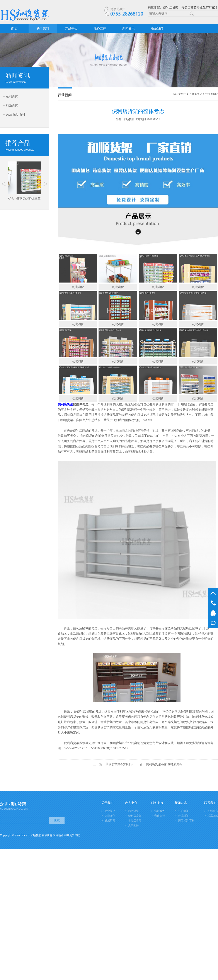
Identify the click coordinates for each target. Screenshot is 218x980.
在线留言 (213, 623)
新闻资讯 (128, 28)
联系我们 (157, 28)
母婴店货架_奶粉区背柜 (108, 293)
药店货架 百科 (16, 114)
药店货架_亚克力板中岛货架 (150, 367)
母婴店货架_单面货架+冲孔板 (191, 367)
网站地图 (58, 835)
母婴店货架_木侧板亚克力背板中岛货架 (195, 256)
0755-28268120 (213, 603)
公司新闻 (12, 96)
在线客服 (213, 613)
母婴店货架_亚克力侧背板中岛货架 (193, 293)
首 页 (14, 28)
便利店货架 (135, 816)
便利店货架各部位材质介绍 (164, 764)
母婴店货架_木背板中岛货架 (110, 330)
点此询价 (78, 287)
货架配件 (133, 825)
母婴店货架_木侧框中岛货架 (70, 293)
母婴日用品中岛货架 (147, 293)
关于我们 (43, 28)
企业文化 (110, 816)
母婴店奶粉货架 (65, 330)
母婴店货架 (135, 820)
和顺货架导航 (72, 835)
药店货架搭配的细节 (119, 764)
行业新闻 (12, 105)
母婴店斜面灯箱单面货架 (149, 256)
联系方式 (213, 816)
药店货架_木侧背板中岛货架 (110, 367)
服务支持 (100, 28)
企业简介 (110, 811)
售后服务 (160, 811)
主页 (186, 94)
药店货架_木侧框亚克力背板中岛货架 (194, 330)
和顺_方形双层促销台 (107, 256)
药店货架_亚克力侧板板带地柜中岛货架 (75, 367)
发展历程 (110, 820)
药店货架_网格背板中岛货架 (150, 330)
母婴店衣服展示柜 (66, 256)
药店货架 (133, 811)
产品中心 (71, 28)
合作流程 (160, 816)
